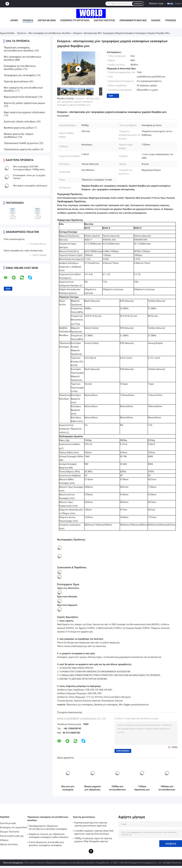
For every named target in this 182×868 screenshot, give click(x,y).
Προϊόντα (28, 20)
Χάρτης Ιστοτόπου (9, 844)
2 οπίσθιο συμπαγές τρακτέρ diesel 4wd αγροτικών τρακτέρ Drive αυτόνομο (94, 832)
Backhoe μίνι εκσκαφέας (106, 705)
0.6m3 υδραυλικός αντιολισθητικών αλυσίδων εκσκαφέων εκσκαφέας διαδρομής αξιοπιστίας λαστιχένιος (46, 844)
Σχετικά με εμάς (47, 20)
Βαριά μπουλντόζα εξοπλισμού (21, 97)
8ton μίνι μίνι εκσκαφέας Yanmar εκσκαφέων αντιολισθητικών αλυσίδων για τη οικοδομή (68, 788)
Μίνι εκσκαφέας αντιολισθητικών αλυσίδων (50, 33)
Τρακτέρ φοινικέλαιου (16, 81)
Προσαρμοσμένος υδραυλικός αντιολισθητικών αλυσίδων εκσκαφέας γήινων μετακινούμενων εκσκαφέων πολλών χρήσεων (48, 828)
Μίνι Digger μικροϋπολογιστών (134, 705)
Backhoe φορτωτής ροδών (19, 128)
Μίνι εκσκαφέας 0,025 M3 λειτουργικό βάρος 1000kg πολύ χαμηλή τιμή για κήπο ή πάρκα (29, 169)
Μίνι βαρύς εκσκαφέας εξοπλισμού (30, 186)
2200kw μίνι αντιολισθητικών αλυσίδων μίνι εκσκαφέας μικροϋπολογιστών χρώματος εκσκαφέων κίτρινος (117, 788)
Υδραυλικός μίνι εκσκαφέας (79, 705)
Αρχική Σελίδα (7, 33)
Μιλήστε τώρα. (156, 3)
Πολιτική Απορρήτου (13, 863)
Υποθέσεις (171, 20)
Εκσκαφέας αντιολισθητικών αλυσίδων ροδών (20, 68)
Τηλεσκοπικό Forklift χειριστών (21, 143)
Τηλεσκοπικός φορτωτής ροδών (22, 149)
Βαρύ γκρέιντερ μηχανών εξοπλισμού (24, 112)
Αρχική (14, 20)
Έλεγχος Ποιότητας (104, 20)
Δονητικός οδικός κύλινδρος (20, 122)
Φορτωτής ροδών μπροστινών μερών (24, 103)
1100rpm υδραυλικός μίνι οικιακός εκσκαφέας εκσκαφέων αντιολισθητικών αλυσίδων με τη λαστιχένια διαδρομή (142, 788)
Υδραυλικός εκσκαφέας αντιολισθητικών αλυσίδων (19, 49)
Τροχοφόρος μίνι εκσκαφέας (20, 75)
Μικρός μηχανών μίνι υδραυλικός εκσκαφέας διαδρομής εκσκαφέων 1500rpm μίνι (93, 788)
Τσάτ (111, 96)
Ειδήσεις (156, 20)
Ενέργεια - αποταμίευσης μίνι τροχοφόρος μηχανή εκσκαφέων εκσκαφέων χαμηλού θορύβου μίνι (78, 102)
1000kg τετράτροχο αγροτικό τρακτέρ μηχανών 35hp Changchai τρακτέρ (93, 840)
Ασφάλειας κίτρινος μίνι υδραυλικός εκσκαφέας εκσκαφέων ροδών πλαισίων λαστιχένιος (49, 836)
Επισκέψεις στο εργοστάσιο (75, 20)
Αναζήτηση (138, 4)
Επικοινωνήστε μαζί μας (133, 20)
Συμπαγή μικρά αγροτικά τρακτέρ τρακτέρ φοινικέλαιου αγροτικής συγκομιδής (91, 825)
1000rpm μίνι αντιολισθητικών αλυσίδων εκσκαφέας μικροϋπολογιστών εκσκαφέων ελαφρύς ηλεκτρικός (167, 788)
